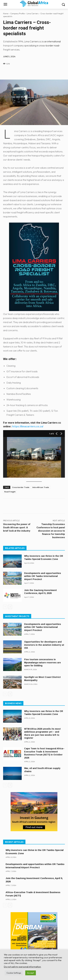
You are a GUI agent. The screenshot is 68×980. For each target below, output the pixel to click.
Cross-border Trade (21, 487)
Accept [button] (31, 973)
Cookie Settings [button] (14, 973)
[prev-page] (5, 607)
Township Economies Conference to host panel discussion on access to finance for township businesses (51, 531)
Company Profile (17, 14)
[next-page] (10, 607)
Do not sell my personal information (22, 967)
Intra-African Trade (41, 487)
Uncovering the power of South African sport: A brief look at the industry (17, 528)
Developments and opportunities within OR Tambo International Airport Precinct (43, 576)
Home (6, 14)
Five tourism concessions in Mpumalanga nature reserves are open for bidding (42, 662)
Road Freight (10, 492)
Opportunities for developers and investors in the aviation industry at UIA (44, 645)
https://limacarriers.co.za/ (28, 426)
